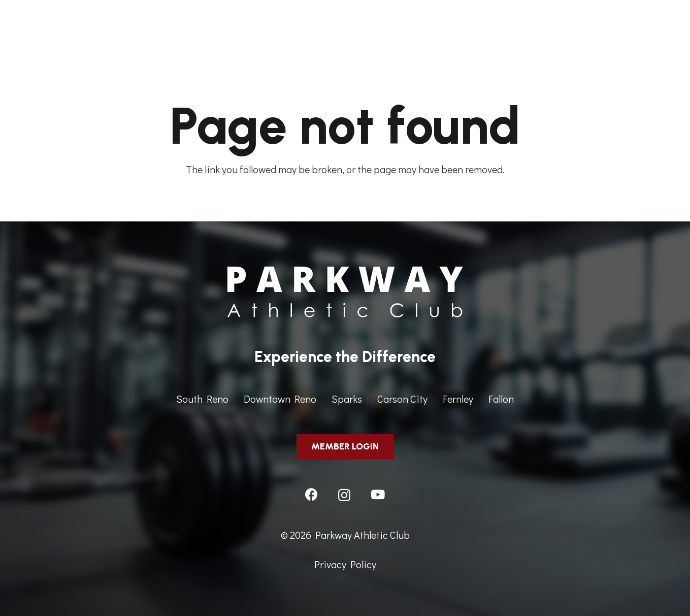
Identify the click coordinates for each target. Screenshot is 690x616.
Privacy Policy (345, 564)
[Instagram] (344, 495)
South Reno (202, 399)
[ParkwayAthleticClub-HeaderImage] (345, 28)
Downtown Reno (280, 399)
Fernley (458, 399)
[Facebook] (311, 494)
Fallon (501, 399)
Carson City (402, 399)
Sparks (347, 399)
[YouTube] (378, 494)
